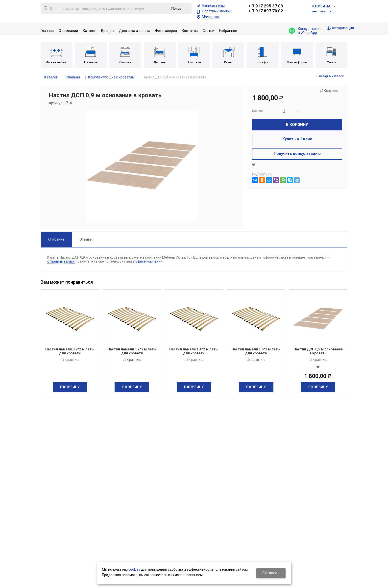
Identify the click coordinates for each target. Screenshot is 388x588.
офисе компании (149, 261)
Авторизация (343, 28)
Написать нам (213, 6)
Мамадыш (210, 17)
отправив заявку (61, 261)
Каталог (51, 77)
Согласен (271, 573)
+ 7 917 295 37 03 (266, 6)
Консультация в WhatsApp (305, 31)
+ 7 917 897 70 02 (266, 11)
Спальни (73, 77)
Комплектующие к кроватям (111, 77)
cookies (134, 569)
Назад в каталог (331, 76)
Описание (56, 239)
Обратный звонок (216, 11)
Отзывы (86, 239)
